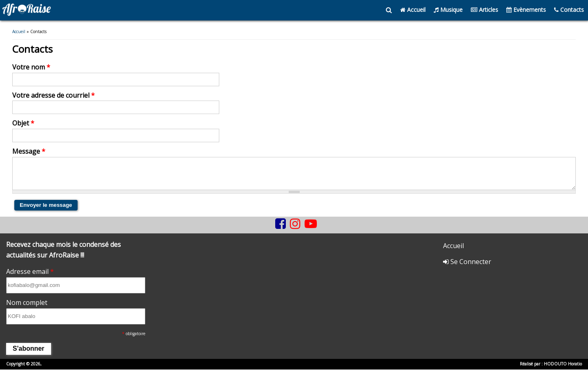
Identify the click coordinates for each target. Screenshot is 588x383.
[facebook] (281, 230)
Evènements (526, 10)
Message (29, 152)
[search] (389, 10)
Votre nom (31, 67)
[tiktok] (271, 236)
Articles (484, 10)
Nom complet (27, 309)
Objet (23, 123)
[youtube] (311, 230)
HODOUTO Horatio (563, 370)
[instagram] (295, 230)
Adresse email (30, 278)
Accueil (413, 10)
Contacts (569, 10)
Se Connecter (467, 268)
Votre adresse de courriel (53, 96)
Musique (448, 10)
